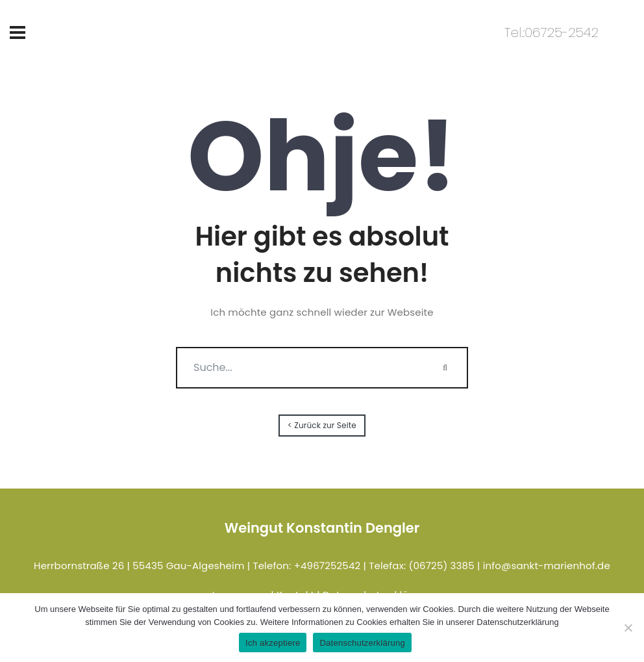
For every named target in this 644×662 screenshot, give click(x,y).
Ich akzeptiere (273, 643)
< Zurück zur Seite (322, 425)
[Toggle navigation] (18, 32)
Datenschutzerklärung (362, 643)
